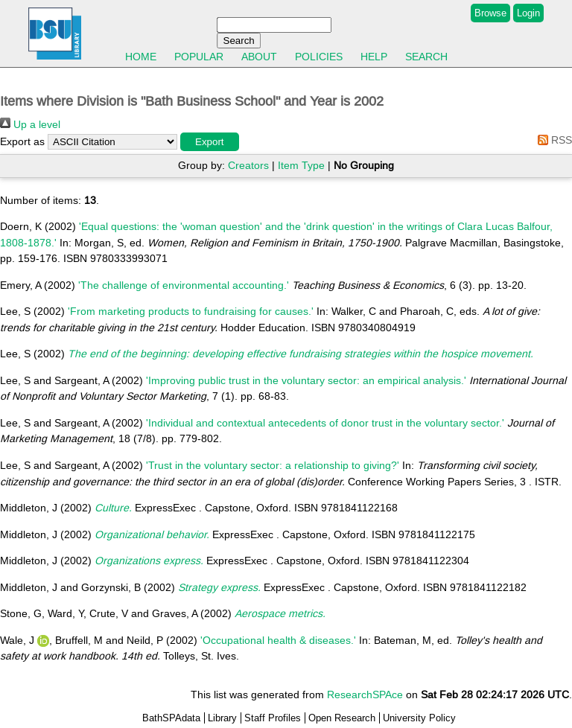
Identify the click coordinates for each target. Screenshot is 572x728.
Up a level (30, 124)
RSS (552, 140)
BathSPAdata (171, 718)
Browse (490, 13)
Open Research (342, 718)
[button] (210, 142)
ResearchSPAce (365, 695)
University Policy (419, 718)
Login (528, 13)
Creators (248, 165)
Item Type (301, 165)
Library (222, 718)
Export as (22, 141)
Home (141, 57)
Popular (199, 57)
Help (374, 57)
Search (426, 57)
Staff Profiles (273, 718)
